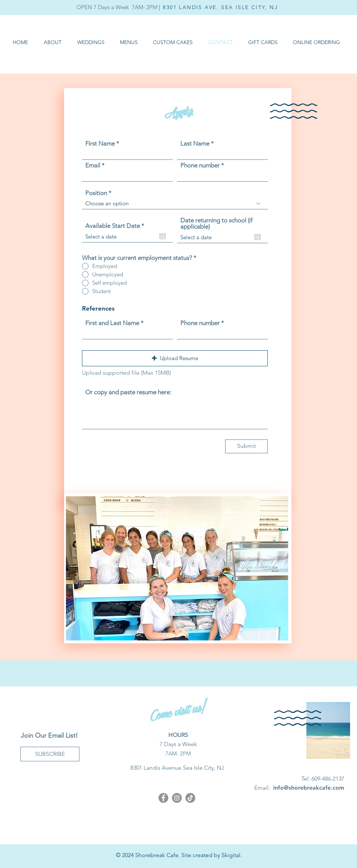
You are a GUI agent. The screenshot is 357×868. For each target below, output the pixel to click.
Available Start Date (116, 226)
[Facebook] (163, 798)
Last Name (195, 144)
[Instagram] (177, 798)
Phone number (200, 165)
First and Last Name (112, 323)
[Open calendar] (162, 236)
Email (93, 165)
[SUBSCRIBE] (50, 754)
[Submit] (246, 446)
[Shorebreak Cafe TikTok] (190, 798)
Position (96, 193)
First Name (100, 144)
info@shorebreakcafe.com (309, 788)
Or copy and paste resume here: (128, 392)
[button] (129, 42)
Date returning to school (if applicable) (216, 224)
